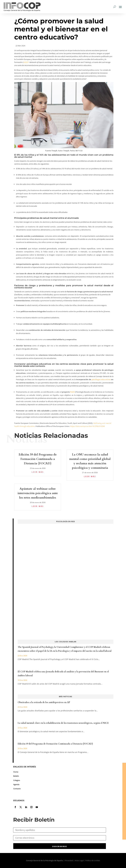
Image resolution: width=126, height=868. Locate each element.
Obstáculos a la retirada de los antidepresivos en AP (44, 702)
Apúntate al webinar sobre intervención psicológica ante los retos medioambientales (38, 493)
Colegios (17, 780)
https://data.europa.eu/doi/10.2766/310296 (87, 426)
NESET (26, 62)
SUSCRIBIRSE (60, 846)
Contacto (17, 789)
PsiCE (72, 392)
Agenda (16, 784)
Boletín (16, 776)
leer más (38, 472)
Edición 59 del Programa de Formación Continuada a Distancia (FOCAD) (38, 459)
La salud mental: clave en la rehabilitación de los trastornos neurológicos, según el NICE (63, 723)
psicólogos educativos (101, 379)
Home (16, 772)
